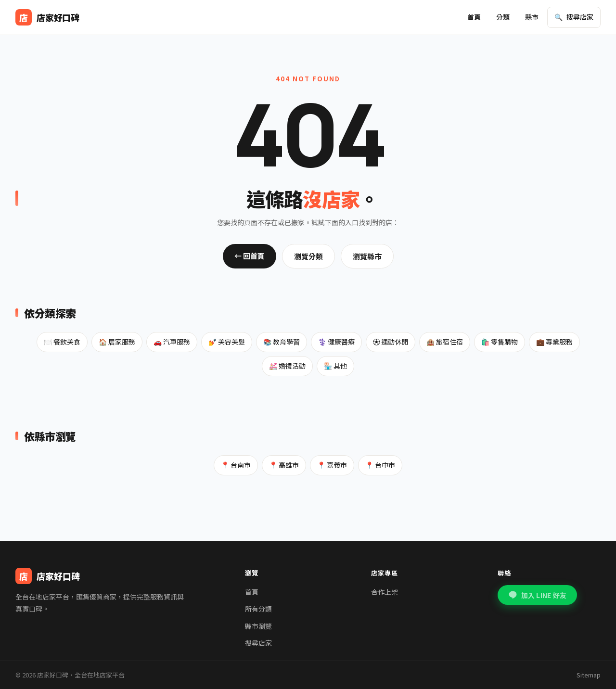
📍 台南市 (236, 465)
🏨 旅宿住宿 (445, 342)
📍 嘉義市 (332, 465)
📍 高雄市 (284, 465)
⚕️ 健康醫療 (336, 342)
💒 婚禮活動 (287, 366)
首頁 (474, 17)
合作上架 (385, 592)
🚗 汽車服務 (172, 342)
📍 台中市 (380, 465)
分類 (503, 17)
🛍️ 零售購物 (500, 342)
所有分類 (258, 609)
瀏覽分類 (308, 256)
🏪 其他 (335, 366)
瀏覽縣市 (367, 256)
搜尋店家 (258, 643)
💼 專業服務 (554, 342)
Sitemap (589, 675)
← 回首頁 (250, 256)
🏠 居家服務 (117, 342)
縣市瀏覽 (258, 626)
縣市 (532, 17)
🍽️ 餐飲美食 (62, 342)
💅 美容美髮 (227, 342)
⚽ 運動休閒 (391, 342)
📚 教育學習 (282, 342)
